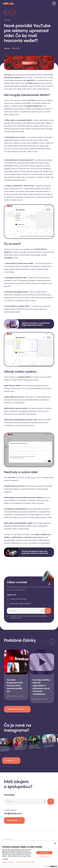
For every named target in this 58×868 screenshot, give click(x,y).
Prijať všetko (44, 853)
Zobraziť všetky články (17, 709)
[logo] (8, 3)
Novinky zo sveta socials (18, 599)
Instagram (11, 761)
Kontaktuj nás (14, 820)
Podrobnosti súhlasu (8, 862)
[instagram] (20, 744)
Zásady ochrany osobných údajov (25, 862)
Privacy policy (8, 839)
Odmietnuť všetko (44, 856)
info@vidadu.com (13, 814)
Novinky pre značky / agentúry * (21, 604)
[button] (52, 642)
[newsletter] (51, 802)
